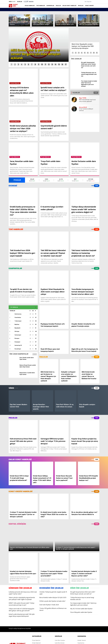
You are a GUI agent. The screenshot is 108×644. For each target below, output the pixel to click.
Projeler (81, 6)
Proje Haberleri (15, 157)
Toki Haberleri (41, 6)
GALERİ (12, 2)
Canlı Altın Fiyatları (60, 640)
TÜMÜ (35, 354)
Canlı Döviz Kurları (60, 643)
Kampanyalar (50, 6)
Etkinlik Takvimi (82, 640)
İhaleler (58, 6)
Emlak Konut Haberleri (69, 6)
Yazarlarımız (81, 643)
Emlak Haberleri (30, 6)
